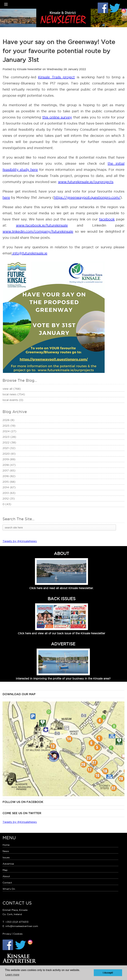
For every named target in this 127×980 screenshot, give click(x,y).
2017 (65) (9, 470)
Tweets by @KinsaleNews (20, 541)
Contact (7, 883)
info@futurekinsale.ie (29, 253)
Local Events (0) (13, 400)
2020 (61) (9, 454)
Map (5, 870)
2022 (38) (9, 442)
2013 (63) (9, 493)
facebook (107, 219)
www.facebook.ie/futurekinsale (42, 225)
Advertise (8, 864)
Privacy (7, 934)
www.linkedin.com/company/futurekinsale (38, 231)
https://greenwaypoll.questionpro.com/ (87, 197)
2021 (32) (9, 448)
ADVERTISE (63, 644)
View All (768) (12, 389)
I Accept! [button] (108, 973)
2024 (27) (9, 431)
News (6, 851)
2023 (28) (9, 437)
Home (6, 845)
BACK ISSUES (62, 599)
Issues (6, 857)
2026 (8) (8, 420)
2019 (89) (9, 459)
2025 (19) (9, 426)
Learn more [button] (12, 975)
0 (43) (7, 504)
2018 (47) (9, 465)
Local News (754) (14, 394)
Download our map (19, 694)
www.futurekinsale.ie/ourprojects (86, 182)
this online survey (57, 117)
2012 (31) (9, 498)
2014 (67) (9, 487)
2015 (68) (9, 482)
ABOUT (62, 553)
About (6, 876)
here (6, 197)
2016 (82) (9, 476)
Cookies (18, 934)
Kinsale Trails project (56, 77)
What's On (9, 889)
